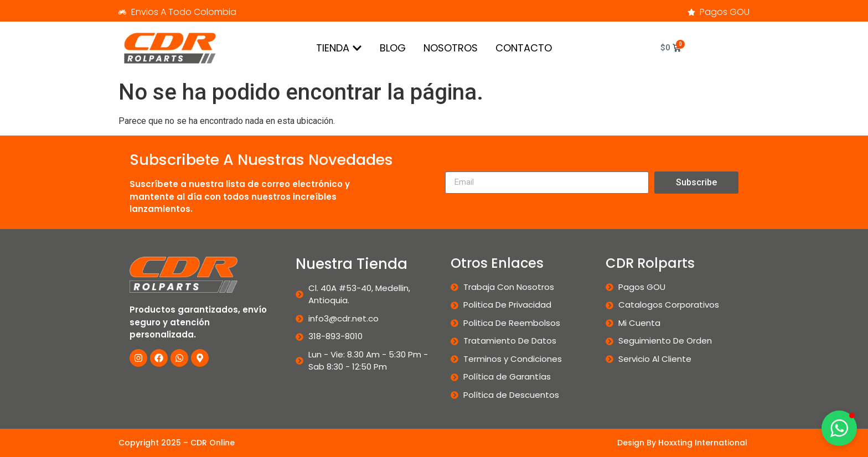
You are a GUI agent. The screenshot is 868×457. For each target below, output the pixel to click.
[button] (839, 428)
